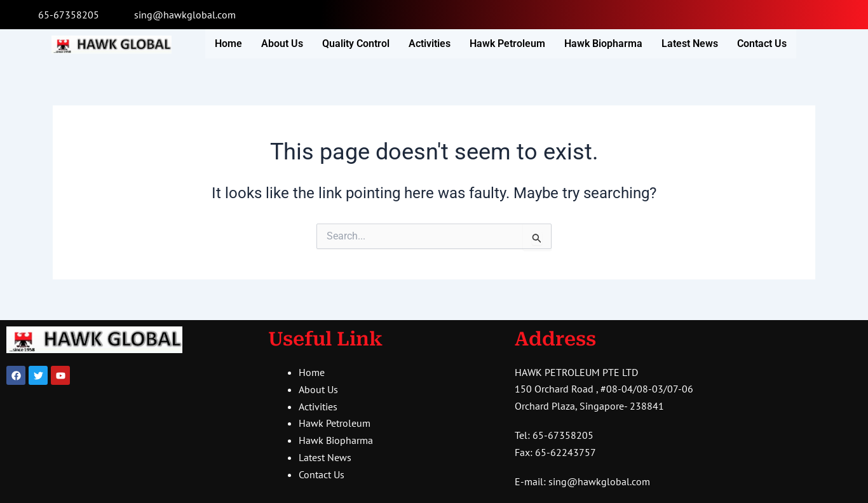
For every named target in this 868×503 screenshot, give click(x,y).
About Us (282, 44)
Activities (430, 44)
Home (228, 44)
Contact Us (762, 44)
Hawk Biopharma (603, 44)
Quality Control (356, 44)
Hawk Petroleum (507, 44)
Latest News (690, 44)
